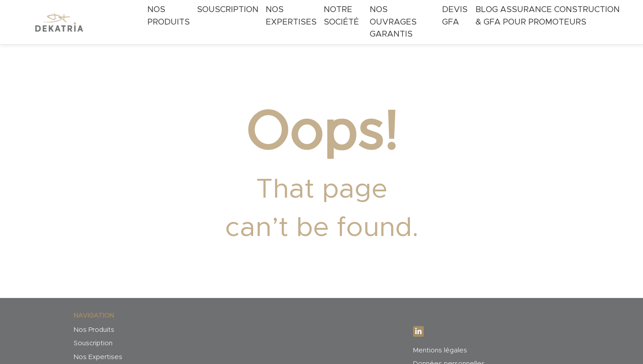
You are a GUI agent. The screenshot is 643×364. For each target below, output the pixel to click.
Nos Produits (169, 16)
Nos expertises (291, 16)
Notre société (341, 16)
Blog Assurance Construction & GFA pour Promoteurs (548, 16)
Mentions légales (440, 350)
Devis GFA (455, 16)
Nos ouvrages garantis (393, 22)
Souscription (228, 10)
